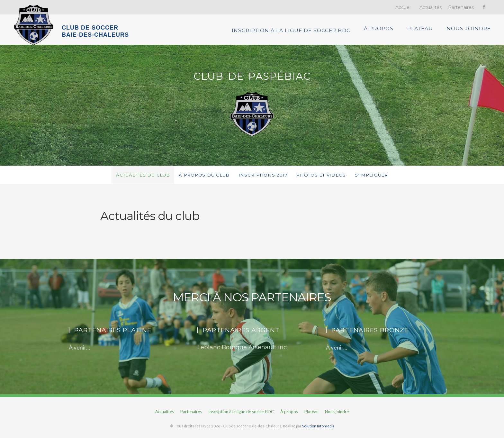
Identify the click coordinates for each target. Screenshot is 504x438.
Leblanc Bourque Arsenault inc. (243, 351)
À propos (381, 32)
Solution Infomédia (318, 430)
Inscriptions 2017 (264, 179)
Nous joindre (472, 32)
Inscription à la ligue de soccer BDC (294, 32)
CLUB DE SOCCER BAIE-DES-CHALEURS (95, 31)
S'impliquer (380, 179)
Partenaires (461, 7)
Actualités (431, 7)
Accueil (403, 7)
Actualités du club (136, 179)
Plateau (423, 32)
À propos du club (201, 179)
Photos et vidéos (326, 179)
